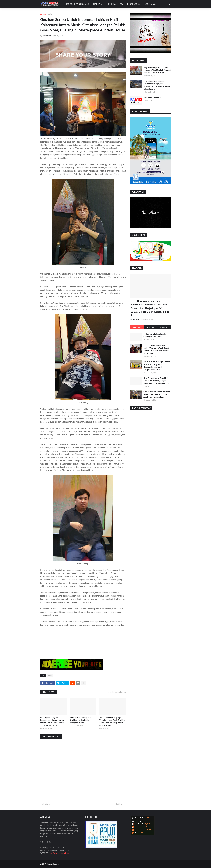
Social (50, 14)
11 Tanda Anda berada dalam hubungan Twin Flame (155, 335)
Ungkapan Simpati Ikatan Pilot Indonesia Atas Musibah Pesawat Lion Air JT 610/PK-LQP (157, 70)
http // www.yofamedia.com (60, 853)
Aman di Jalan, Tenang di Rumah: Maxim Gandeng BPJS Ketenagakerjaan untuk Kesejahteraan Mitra (157, 366)
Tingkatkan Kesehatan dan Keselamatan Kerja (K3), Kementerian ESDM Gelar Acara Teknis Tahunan (157, 85)
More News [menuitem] (150, 4)
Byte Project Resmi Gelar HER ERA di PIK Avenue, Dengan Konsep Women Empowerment (156, 381)
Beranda (43, 14)
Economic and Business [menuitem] (77, 4)
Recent (151, 327)
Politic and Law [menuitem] (115, 4)
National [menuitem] (98, 4)
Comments (164, 327)
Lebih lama (120, 804)
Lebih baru (46, 804)
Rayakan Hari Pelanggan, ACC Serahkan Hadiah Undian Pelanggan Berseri (82, 720)
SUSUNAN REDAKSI (152, 97)
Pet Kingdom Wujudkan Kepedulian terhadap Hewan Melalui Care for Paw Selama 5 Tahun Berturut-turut (53, 721)
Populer (137, 327)
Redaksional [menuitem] (134, 4)
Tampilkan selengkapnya (116, 692)
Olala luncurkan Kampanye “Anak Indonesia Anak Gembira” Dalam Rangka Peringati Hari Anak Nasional (112, 721)
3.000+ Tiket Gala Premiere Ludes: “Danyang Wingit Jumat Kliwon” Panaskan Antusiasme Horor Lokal (156, 349)
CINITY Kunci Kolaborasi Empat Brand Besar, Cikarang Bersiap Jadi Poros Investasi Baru (157, 394)
